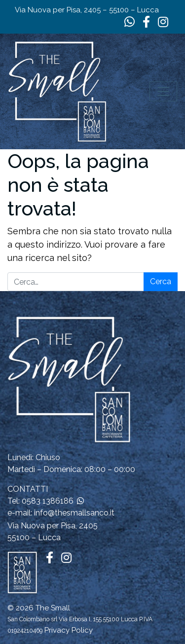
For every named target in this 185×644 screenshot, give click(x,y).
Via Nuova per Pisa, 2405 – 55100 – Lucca (87, 10)
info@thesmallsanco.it (74, 513)
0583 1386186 (48, 501)
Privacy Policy (69, 630)
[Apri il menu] (163, 91)
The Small (53, 608)
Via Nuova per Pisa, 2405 (53, 526)
